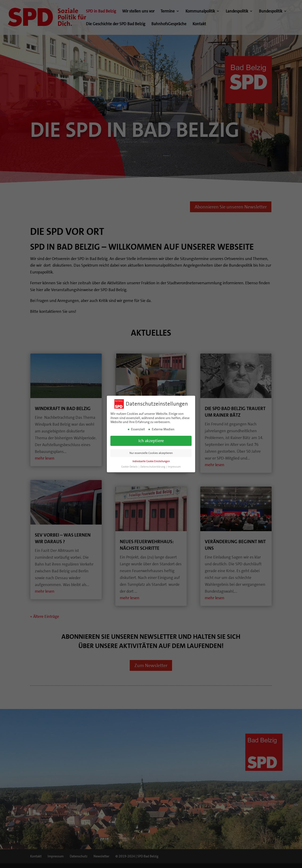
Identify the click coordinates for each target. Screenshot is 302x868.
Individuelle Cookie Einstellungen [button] (151, 461)
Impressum (174, 467)
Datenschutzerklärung (153, 467)
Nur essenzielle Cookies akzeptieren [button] (151, 453)
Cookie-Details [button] (130, 467)
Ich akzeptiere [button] (151, 441)
